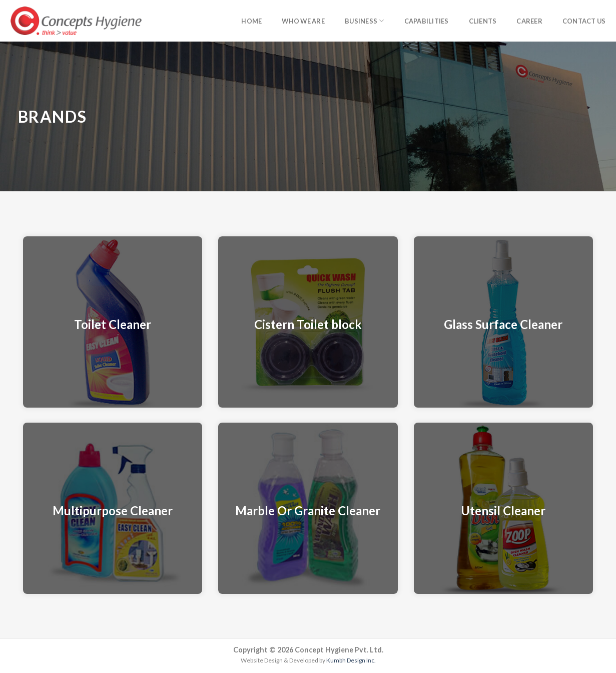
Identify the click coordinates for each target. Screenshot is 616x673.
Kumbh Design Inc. (351, 660)
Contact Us (584, 21)
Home (251, 21)
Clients (483, 21)
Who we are (303, 21)
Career (529, 21)
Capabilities (427, 21)
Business (365, 21)
